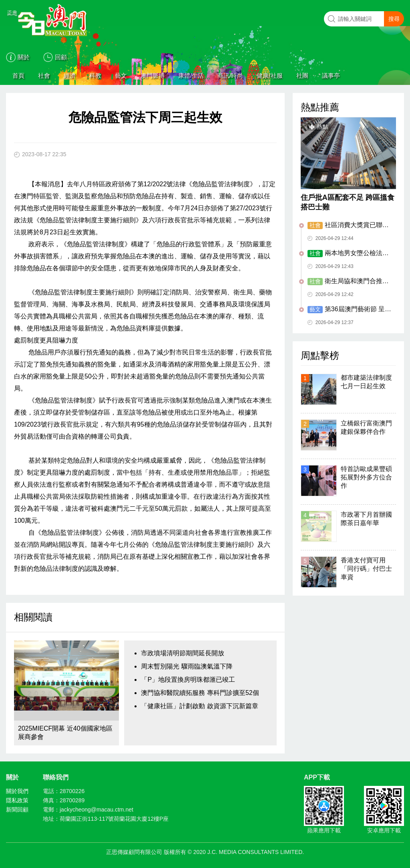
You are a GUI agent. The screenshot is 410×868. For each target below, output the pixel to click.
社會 (44, 76)
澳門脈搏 (153, 76)
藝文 (121, 76)
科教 (95, 76)
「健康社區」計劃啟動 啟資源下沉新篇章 (199, 706)
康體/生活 (191, 76)
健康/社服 (269, 76)
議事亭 (331, 76)
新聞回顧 (17, 810)
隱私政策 (17, 800)
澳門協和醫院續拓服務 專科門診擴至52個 (200, 693)
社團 (302, 76)
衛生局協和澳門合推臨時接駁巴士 (348, 282)
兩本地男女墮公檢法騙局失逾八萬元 (348, 254)
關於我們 (17, 791)
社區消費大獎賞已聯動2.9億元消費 (348, 226)
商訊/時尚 (230, 76)
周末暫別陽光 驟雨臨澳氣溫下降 (187, 666)
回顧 (61, 57)
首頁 (18, 76)
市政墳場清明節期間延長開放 (183, 653)
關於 (24, 57)
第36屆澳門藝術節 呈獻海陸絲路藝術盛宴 (349, 310)
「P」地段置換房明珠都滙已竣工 (188, 680)
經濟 (70, 76)
